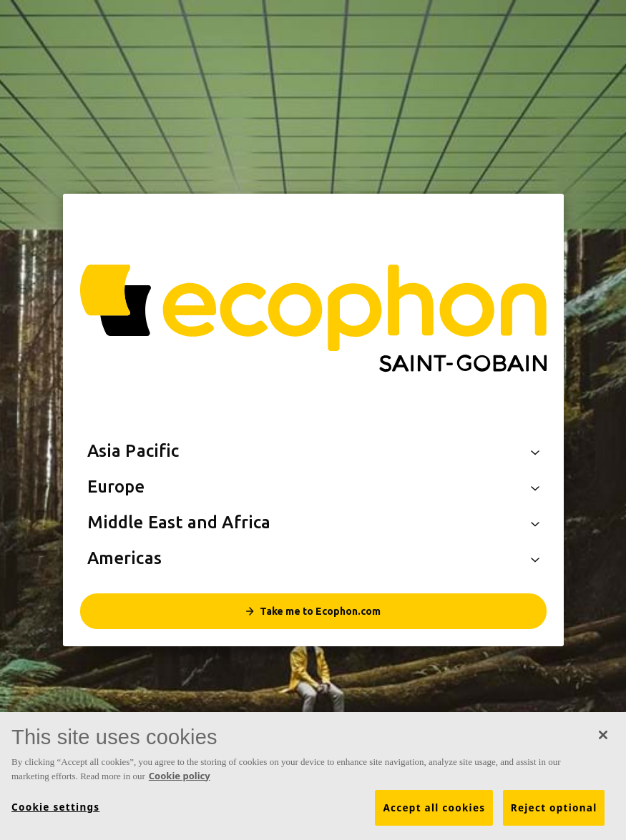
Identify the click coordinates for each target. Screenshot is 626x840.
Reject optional (554, 809)
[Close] (603, 736)
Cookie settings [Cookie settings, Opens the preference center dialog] (55, 808)
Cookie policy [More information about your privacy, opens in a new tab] (180, 776)
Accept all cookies (434, 809)
